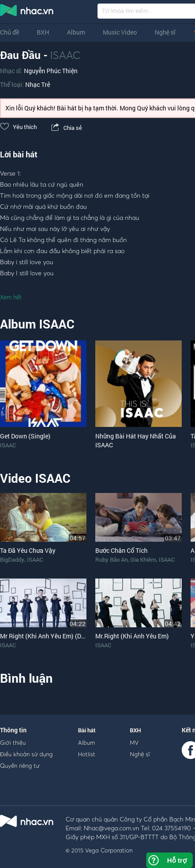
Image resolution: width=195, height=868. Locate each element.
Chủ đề (10, 32)
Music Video (120, 32)
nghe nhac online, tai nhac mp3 (27, 12)
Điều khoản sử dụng (26, 754)
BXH (43, 32)
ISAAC (65, 55)
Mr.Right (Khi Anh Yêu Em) (132, 636)
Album (76, 32)
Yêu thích (18, 127)
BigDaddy (12, 559)
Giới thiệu (13, 743)
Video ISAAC (35, 478)
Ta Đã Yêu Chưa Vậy (28, 550)
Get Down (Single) (25, 436)
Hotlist (87, 754)
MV (134, 743)
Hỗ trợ (177, 860)
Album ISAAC (37, 324)
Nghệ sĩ (165, 32)
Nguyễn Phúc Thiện (51, 71)
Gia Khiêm (143, 559)
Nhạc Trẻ (38, 84)
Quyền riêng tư (20, 766)
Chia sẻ (66, 128)
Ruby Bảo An (111, 559)
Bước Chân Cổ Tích (121, 550)
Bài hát (87, 730)
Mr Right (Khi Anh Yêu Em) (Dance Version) (60, 636)
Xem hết (11, 297)
